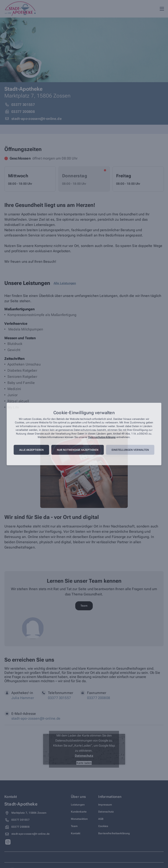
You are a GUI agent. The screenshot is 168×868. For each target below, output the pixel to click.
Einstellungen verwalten (130, 450)
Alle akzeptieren (31, 450)
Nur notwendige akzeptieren (78, 450)
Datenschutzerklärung (102, 437)
